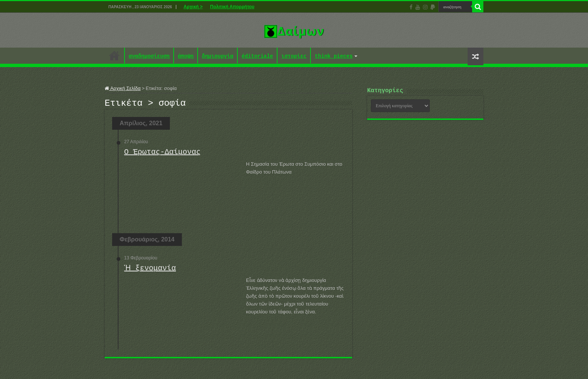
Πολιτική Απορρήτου (232, 7)
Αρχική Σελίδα (123, 88)
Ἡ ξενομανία (149, 270)
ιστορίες (294, 56)
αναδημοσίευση (149, 56)
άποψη (186, 56)
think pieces (334, 56)
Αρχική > (193, 7)
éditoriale (257, 56)
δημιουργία (217, 56)
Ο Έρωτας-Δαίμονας (162, 154)
